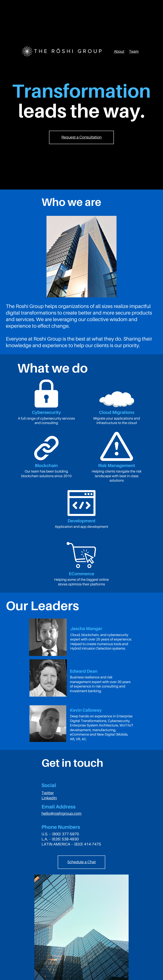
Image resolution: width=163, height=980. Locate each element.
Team (134, 51)
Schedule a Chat (81, 862)
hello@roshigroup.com (61, 814)
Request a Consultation (81, 137)
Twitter (48, 793)
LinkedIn (49, 798)
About (119, 51)
